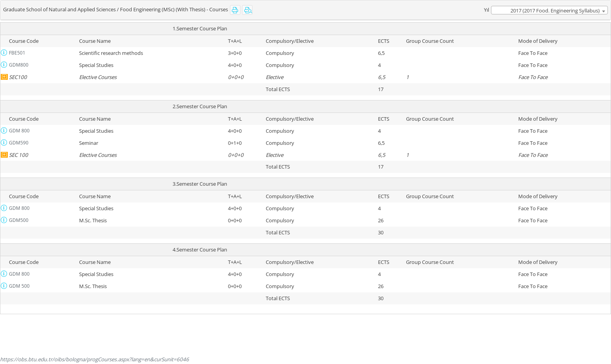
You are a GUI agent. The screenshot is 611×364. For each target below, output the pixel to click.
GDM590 (19, 143)
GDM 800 (19, 131)
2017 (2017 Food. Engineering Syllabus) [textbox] (555, 11)
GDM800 (19, 65)
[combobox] (549, 10)
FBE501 (17, 53)
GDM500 (19, 220)
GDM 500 (19, 286)
